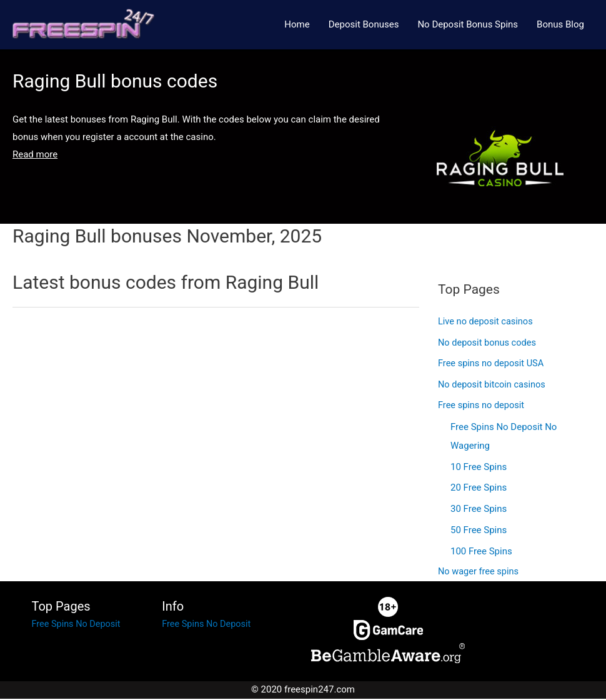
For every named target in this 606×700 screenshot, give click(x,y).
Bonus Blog (560, 25)
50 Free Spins (479, 531)
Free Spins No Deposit (78, 626)
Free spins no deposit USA (493, 365)
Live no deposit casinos (487, 323)
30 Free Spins (479, 511)
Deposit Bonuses (364, 25)
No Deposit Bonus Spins (468, 25)
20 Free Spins (479, 489)
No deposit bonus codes (489, 344)
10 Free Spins (479, 468)
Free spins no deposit (482, 407)
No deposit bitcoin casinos (493, 386)
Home (297, 25)
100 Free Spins (481, 552)
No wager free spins (479, 574)
